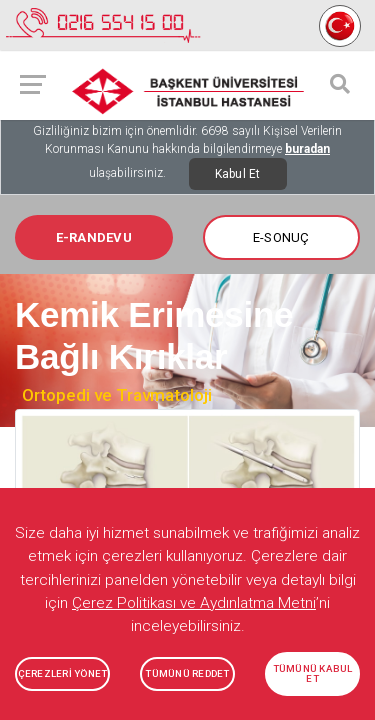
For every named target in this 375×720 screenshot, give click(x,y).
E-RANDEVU (94, 237)
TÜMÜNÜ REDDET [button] (187, 673)
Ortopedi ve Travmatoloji (117, 395)
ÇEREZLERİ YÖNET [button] (63, 673)
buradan (307, 149)
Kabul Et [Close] (238, 174)
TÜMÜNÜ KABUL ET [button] (313, 673)
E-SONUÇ (281, 237)
